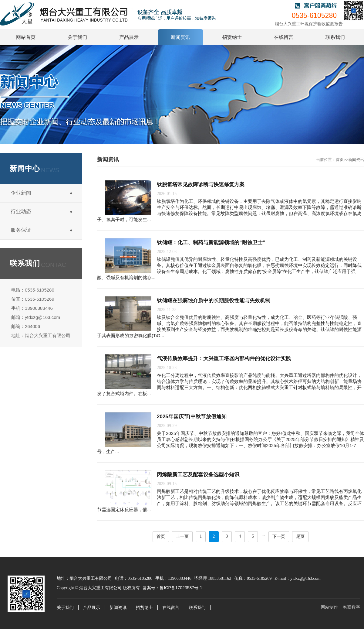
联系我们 (197, 608)
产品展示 (92, 608)
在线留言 (171, 608)
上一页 (182, 537)
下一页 (279, 537)
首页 (340, 160)
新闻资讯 (356, 160)
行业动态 (21, 212)
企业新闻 (21, 193)
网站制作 (329, 607)
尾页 (300, 537)
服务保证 (21, 230)
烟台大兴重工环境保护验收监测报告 (309, 24)
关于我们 (65, 608)
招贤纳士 (144, 608)
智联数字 (352, 607)
